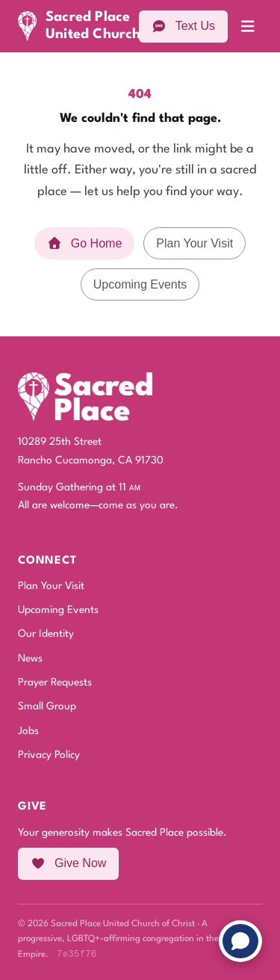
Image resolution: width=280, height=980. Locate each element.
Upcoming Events (140, 284)
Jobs (28, 731)
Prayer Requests (55, 682)
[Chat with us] (240, 941)
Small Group (47, 706)
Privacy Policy (49, 755)
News (30, 659)
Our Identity (46, 634)
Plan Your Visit (195, 243)
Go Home (84, 243)
